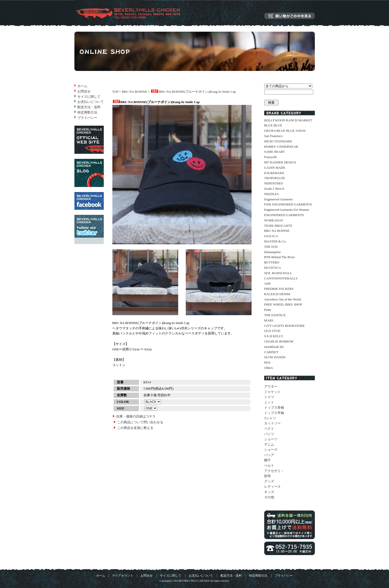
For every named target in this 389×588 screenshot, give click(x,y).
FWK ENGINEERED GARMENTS (288, 204)
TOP (115, 92)
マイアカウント (122, 576)
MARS (269, 320)
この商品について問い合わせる (140, 422)
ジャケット (272, 392)
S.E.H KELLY (274, 336)
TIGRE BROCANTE (278, 226)
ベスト (269, 429)
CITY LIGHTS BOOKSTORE (284, 326)
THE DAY (271, 247)
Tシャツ (270, 418)
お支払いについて (91, 102)
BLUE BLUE (273, 125)
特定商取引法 (87, 112)
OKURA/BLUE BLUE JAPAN (285, 131)
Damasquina (272, 252)
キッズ (269, 492)
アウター (271, 386)
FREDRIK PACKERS (279, 289)
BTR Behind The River (280, 257)
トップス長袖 (274, 407)
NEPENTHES (274, 183)
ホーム (82, 86)
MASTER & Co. (275, 241)
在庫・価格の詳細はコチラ (136, 416)
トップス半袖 (274, 413)
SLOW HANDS (275, 357)
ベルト (269, 466)
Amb (268, 283)
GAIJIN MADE (275, 168)
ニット (269, 402)
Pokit (268, 310)
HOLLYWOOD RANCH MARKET (288, 120)
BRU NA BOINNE (134, 92)
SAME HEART (275, 152)
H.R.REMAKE (274, 173)
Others (269, 368)
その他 (269, 497)
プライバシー (87, 118)
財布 (268, 476)
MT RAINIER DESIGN (280, 162)
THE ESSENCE (275, 315)
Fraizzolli (271, 157)
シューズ (271, 450)
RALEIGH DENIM (277, 294)
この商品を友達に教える (135, 428)
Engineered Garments (279, 199)
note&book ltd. (274, 347)
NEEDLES (272, 194)
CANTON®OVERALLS (281, 278)
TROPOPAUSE (275, 178)
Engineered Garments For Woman (287, 210)
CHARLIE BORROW (279, 341)
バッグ (269, 455)
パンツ (269, 434)
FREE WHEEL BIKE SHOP (283, 304)
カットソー (272, 423)
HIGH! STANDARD (278, 141)
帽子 (268, 460)
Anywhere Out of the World (283, 299)
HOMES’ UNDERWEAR (281, 147)
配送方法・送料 (89, 107)
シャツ (269, 397)
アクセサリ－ (274, 471)
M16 (267, 362)
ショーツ (271, 439)
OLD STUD (272, 331)
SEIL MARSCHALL (278, 273)
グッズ (269, 481)
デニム (269, 444)
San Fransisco (273, 136)
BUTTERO (272, 262)
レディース (272, 487)
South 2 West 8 (274, 189)
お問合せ (84, 91)
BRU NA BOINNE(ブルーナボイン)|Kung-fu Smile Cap (193, 92)
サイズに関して (89, 97)
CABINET (271, 352)
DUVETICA (273, 268)
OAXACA (271, 236)
